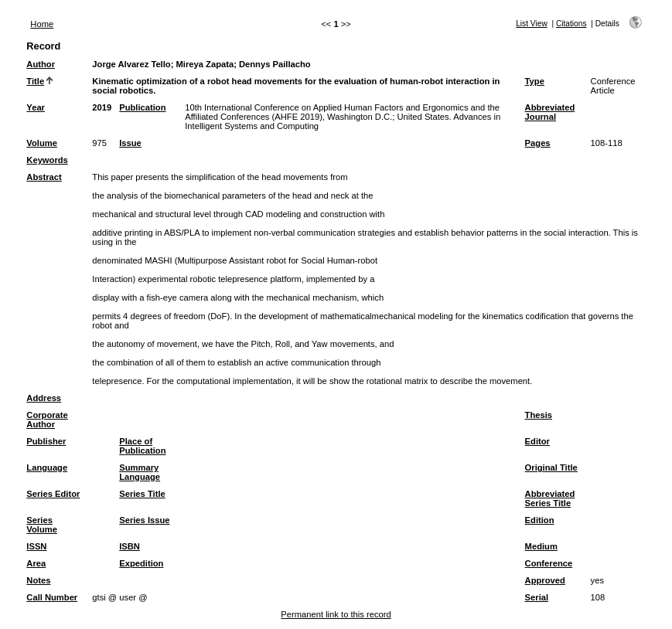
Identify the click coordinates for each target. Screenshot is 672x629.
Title (35, 81)
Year (36, 107)
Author (41, 64)
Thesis (539, 415)
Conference (549, 563)
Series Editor (53, 494)
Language (47, 467)
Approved (545, 580)
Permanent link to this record (336, 614)
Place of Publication (142, 446)
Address (44, 398)
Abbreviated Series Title (550, 498)
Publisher (46, 441)
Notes (38, 580)
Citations (571, 24)
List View (532, 24)
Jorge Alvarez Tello (131, 64)
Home (42, 24)
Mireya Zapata (205, 64)
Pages (538, 143)
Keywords (47, 160)
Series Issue (144, 520)
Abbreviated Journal (550, 112)
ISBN (130, 546)
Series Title (142, 494)
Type (535, 81)
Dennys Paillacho (275, 64)
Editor (537, 441)
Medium (541, 546)
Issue (130, 143)
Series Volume (42, 525)
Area (36, 563)
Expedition (141, 563)
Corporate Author (47, 420)
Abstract (44, 177)
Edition (540, 520)
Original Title (551, 467)
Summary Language (140, 472)
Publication (142, 107)
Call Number (52, 597)
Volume (42, 143)
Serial (537, 597)
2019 (102, 107)
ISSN (36, 546)
